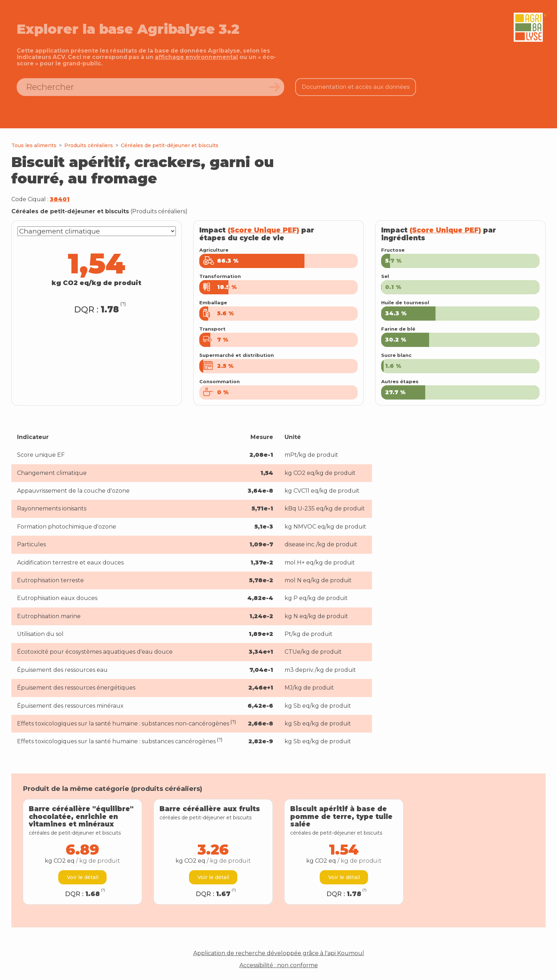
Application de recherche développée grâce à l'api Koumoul (279, 953)
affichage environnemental (196, 57)
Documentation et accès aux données (356, 87)
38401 (60, 199)
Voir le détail (83, 877)
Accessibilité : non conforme (279, 965)
